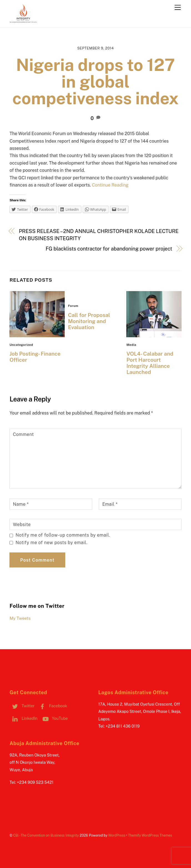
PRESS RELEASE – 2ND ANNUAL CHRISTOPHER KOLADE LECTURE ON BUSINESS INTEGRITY (99, 235)
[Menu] (178, 8)
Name (21, 504)
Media (131, 345)
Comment (23, 434)
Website (22, 524)
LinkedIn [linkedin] (23, 718)
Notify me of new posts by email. (51, 543)
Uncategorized (21, 345)
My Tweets (20, 618)
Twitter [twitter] (22, 706)
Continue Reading (110, 185)
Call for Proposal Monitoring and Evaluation (89, 321)
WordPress (117, 835)
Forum (73, 306)
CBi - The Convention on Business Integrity (46, 835)
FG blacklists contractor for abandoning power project (109, 249)
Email (110, 504)
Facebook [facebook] (52, 706)
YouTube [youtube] (54, 718)
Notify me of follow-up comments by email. (63, 535)
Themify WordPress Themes (150, 835)
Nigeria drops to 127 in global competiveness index (96, 82)
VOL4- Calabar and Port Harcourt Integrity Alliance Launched (150, 363)
